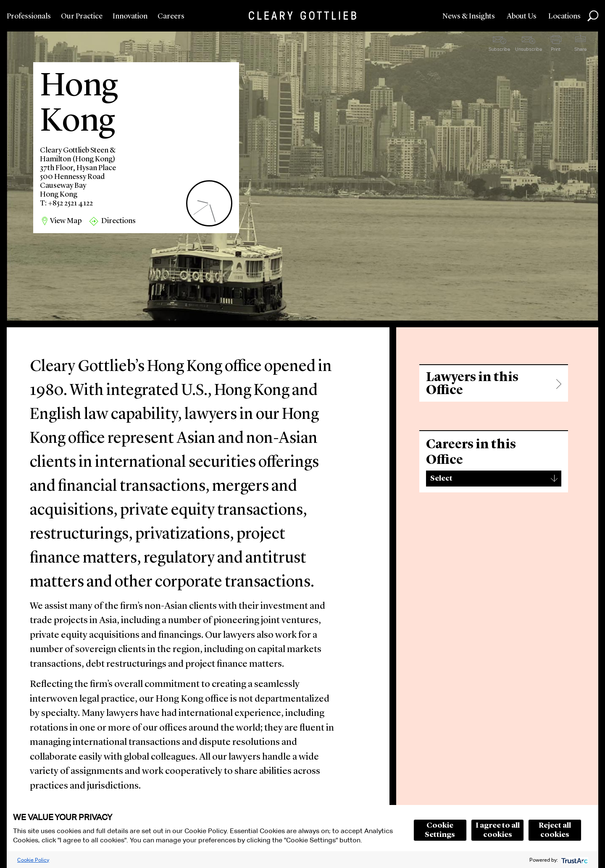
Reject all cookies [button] (555, 830)
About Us (522, 16)
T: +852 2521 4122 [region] (66, 203)
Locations (564, 16)
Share (580, 49)
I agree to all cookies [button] (498, 830)
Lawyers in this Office (472, 384)
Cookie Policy (33, 860)
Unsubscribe (529, 49)
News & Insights (469, 16)
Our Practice (82, 16)
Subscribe (499, 49)
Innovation (130, 16)
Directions (118, 221)
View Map (66, 221)
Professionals (29, 16)
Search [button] (593, 16)
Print (556, 49)
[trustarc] (574, 860)
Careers (171, 16)
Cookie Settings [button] (440, 830)
